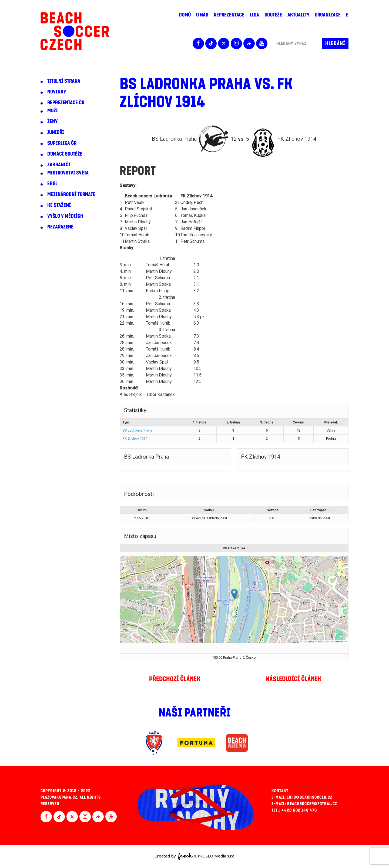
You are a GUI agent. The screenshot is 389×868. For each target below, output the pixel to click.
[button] (234, 594)
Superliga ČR (62, 143)
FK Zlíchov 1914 (135, 438)
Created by (174, 856)
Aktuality (298, 15)
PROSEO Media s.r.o (216, 856)
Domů (185, 15)
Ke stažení (59, 205)
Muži (53, 111)
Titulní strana (64, 81)
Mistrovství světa (68, 173)
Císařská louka (234, 548)
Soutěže (273, 15)
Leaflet (304, 641)
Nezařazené (60, 227)
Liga (254, 15)
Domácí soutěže (65, 154)
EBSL (52, 184)
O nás (202, 15)
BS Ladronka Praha (137, 430)
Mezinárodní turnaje (71, 194)
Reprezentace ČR (66, 103)
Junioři (56, 132)
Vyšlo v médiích (65, 216)
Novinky (57, 92)
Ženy (52, 122)
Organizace (328, 15)
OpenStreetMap (329, 641)
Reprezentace (229, 15)
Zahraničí (59, 165)
